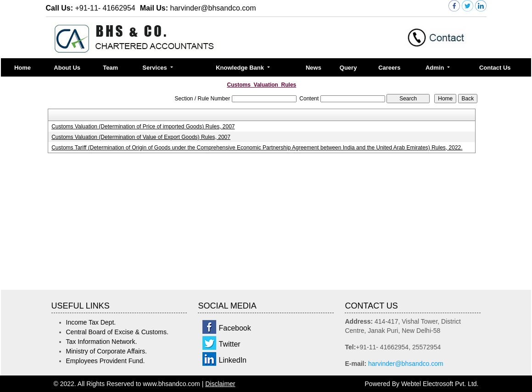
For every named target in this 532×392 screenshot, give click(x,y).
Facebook (235, 328)
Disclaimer (220, 384)
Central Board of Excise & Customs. (117, 332)
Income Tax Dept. (91, 322)
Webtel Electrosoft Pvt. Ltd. (440, 384)
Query (348, 68)
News (314, 68)
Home (22, 68)
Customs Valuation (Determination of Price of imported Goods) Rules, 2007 (143, 127)
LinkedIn (232, 360)
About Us (67, 68)
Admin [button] (436, 68)
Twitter (229, 344)
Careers (389, 68)
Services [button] (155, 68)
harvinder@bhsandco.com (406, 364)
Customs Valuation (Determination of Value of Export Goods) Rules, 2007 (141, 137)
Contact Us (495, 68)
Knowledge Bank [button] (241, 68)
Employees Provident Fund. (106, 361)
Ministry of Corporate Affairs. (106, 351)
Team (110, 68)
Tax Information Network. (102, 342)
